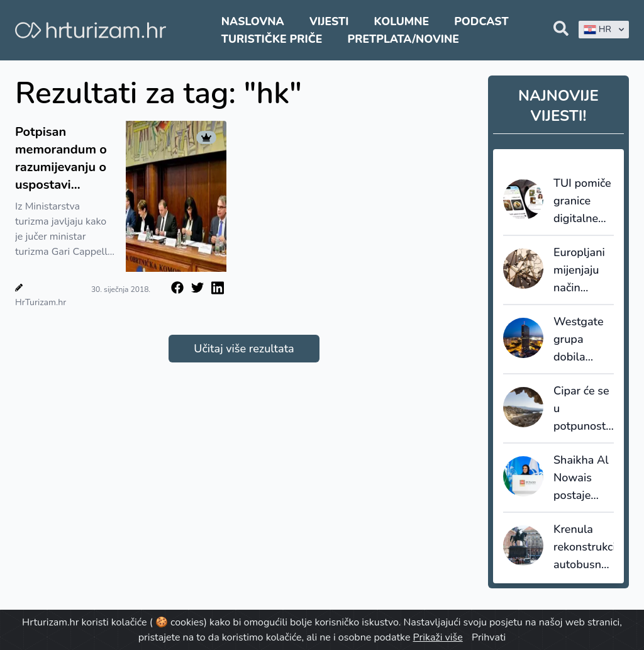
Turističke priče (272, 39)
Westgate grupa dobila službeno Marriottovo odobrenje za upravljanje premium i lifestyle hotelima (583, 340)
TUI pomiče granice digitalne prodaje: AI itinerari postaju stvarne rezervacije (582, 201)
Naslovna (253, 21)
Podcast (481, 21)
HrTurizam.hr (41, 302)
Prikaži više (438, 637)
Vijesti (329, 21)
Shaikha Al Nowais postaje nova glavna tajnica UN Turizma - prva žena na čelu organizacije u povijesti (584, 478)
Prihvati (489, 637)
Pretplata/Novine (403, 39)
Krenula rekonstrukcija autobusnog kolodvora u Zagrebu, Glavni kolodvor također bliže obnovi (584, 547)
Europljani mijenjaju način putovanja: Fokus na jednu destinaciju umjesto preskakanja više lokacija (584, 271)
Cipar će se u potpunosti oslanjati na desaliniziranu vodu (584, 409)
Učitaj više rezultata (244, 349)
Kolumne (402, 21)
